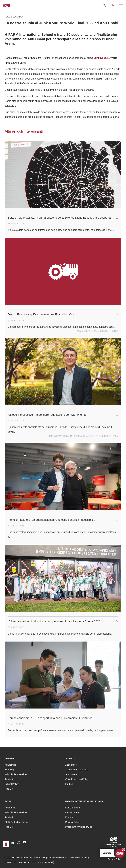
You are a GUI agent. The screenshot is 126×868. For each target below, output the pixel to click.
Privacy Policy (72, 822)
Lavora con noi (73, 812)
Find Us (9, 789)
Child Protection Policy (77, 779)
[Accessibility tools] (6, 844)
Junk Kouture (102, 58)
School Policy (12, 784)
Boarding (9, 770)
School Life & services (16, 774)
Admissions (11, 779)
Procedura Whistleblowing (79, 827)
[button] (104, 5)
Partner (69, 817)
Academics (10, 765)
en (112, 5)
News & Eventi (73, 808)
